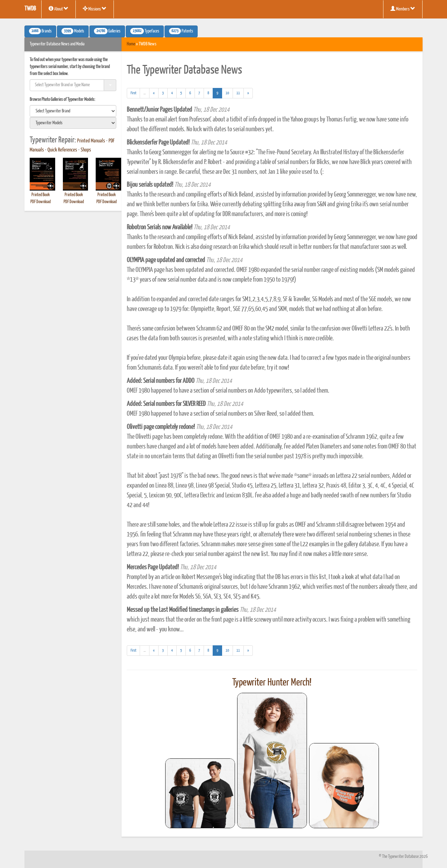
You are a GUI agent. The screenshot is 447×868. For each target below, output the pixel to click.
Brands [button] (40, 31)
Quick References (62, 150)
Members (403, 9)
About (58, 9)
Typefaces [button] (145, 31)
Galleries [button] (107, 31)
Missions (95, 9)
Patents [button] (181, 31)
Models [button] (73, 31)
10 (227, 93)
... (146, 94)
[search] (73, 111)
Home (131, 44)
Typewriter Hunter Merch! (272, 683)
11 (238, 93)
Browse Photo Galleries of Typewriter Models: (63, 100)
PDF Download (41, 202)
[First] (133, 93)
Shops (86, 150)
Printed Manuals (91, 141)
